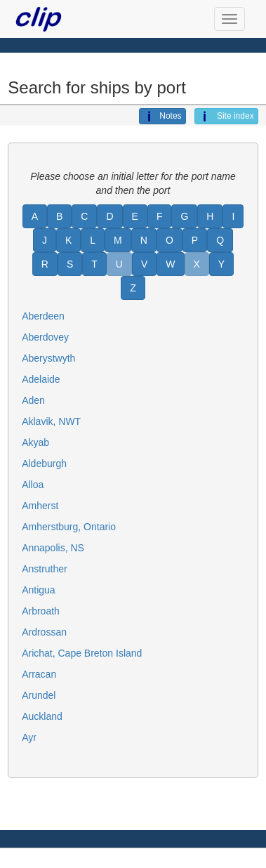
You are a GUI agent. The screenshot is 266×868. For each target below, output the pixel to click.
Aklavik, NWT (51, 421)
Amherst (40, 506)
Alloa (33, 485)
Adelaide (41, 379)
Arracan (39, 674)
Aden (33, 400)
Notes (162, 117)
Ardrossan (44, 632)
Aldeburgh (44, 463)
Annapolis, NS (53, 548)
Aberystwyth (48, 358)
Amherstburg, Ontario (69, 527)
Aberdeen (43, 316)
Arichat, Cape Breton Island (82, 653)
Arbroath (41, 611)
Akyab (35, 442)
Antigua (38, 590)
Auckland (42, 716)
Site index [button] (226, 117)
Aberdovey (45, 337)
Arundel (39, 695)
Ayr (29, 737)
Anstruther (45, 569)
